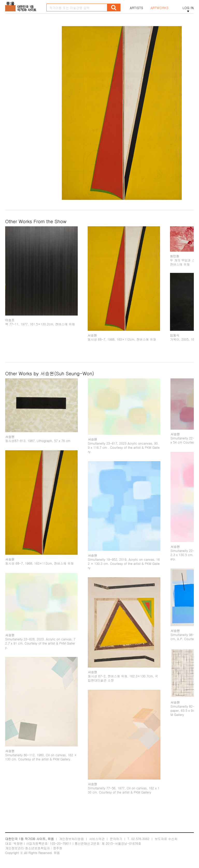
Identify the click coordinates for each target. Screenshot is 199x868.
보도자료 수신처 (166, 839)
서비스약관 (97, 839)
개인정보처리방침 (72, 839)
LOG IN (188, 8)
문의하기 (116, 839)
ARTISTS (137, 8)
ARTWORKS (160, 8)
